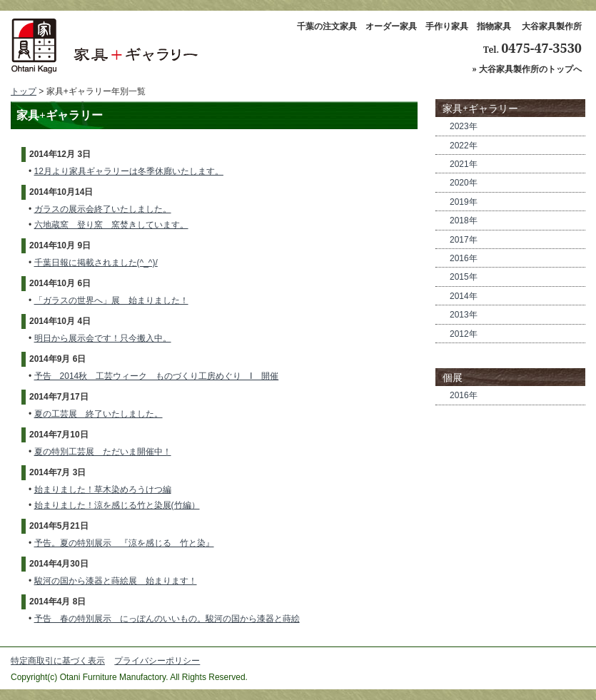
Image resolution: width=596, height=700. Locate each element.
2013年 (464, 315)
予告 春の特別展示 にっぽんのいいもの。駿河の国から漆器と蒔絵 (167, 619)
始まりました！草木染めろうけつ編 (103, 490)
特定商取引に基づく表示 (58, 661)
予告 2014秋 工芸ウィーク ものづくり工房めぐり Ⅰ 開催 (157, 376)
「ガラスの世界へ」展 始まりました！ (111, 300)
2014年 (464, 296)
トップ (24, 91)
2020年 (464, 183)
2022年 (464, 146)
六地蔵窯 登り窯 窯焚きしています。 (111, 225)
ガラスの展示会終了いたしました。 (103, 209)
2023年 (464, 126)
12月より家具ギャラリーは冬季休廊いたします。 (129, 171)
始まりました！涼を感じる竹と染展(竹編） (117, 505)
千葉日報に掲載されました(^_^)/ (96, 263)
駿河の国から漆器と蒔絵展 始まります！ (116, 581)
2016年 (464, 258)
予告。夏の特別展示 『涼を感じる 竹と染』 (124, 543)
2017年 (464, 240)
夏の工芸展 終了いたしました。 (99, 414)
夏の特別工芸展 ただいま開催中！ (103, 452)
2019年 (464, 202)
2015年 (464, 277)
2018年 (464, 220)
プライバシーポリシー (157, 661)
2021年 (464, 164)
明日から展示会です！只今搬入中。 (103, 338)
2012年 (464, 334)
